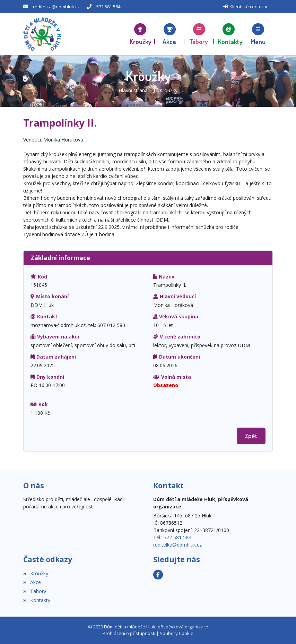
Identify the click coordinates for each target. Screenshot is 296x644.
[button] (258, 34)
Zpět (251, 436)
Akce (32, 582)
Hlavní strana (133, 90)
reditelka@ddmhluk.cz (56, 7)
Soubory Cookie (177, 633)
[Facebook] (158, 575)
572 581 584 (108, 7)
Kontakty (37, 600)
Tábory (35, 591)
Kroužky (168, 90)
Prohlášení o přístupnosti (129, 633)
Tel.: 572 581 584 (172, 537)
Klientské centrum (248, 7)
